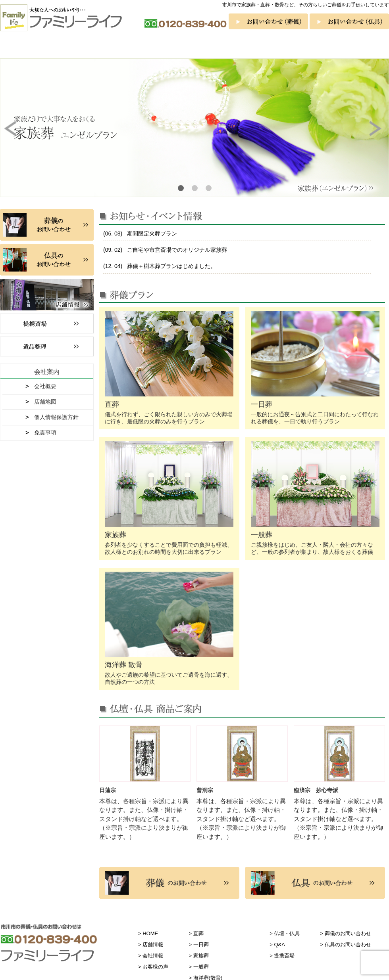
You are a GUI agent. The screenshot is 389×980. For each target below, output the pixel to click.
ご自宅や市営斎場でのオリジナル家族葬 (176, 250)
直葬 (43, 46)
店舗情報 (153, 945)
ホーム (10, 46)
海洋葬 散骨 (229, 46)
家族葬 (137, 46)
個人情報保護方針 (56, 417)
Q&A (321, 46)
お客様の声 (366, 46)
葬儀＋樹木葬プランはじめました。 (171, 266)
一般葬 (183, 46)
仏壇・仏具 (275, 46)
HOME (150, 933)
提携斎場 (284, 956)
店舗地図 (45, 402)
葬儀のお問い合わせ (348, 933)
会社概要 (45, 386)
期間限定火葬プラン (151, 234)
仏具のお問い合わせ (348, 945)
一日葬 (90, 46)
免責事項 (45, 433)
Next (377, 128)
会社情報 (153, 956)
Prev (12, 128)
